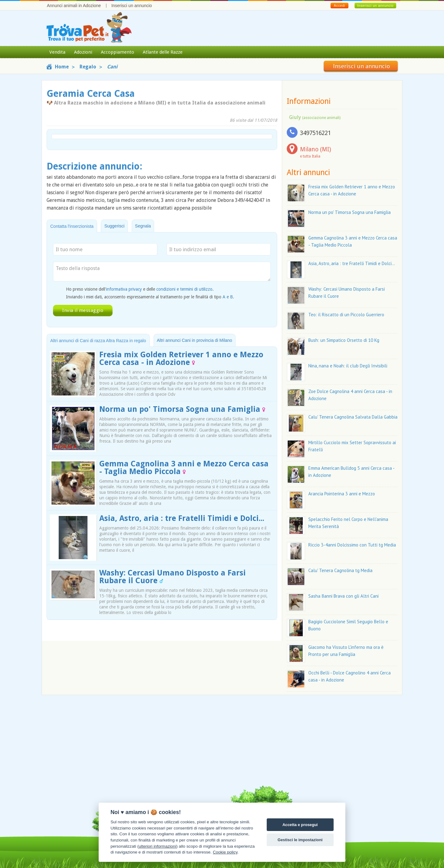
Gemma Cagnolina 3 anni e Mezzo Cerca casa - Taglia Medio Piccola (184, 468)
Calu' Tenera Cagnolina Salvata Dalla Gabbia (353, 417)
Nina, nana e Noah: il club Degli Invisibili (348, 366)
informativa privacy (124, 289)
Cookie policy (225, 852)
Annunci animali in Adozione (74, 6)
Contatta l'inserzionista (72, 226)
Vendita (57, 52)
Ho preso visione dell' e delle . (140, 289)
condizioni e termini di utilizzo (184, 289)
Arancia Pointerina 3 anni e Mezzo (342, 494)
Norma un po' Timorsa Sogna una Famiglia (182, 409)
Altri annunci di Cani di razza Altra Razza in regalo (98, 341)
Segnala (143, 226)
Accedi (339, 6)
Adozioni (83, 52)
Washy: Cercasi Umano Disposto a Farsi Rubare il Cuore (173, 577)
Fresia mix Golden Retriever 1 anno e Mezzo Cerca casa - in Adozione (181, 358)
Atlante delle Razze (163, 52)
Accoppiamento (117, 52)
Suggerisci (114, 226)
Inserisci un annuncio (132, 6)
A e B (228, 297)
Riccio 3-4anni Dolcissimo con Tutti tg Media (352, 545)
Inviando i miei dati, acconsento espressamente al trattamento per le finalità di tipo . (150, 297)
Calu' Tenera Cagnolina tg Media (340, 570)
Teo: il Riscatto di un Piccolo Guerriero (346, 315)
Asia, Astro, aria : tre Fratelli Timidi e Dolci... (182, 518)
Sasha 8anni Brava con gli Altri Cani (343, 596)
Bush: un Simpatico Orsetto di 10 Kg (344, 340)
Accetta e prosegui (300, 825)
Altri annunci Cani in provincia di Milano (195, 340)
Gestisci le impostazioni (300, 840)
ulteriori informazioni (158, 846)
